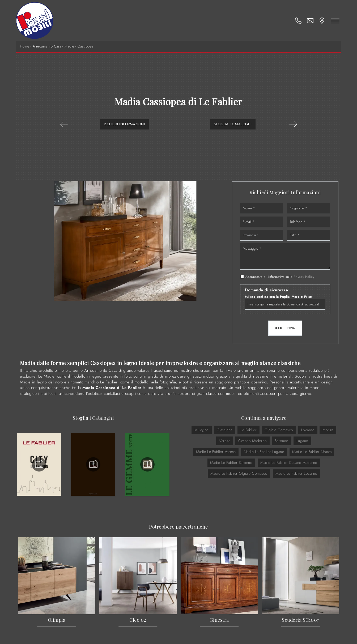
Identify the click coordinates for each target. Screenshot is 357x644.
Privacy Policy (304, 277)
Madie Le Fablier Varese (216, 452)
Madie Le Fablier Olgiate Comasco (239, 473)
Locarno (308, 430)
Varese (225, 441)
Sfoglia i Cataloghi (233, 124)
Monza (328, 430)
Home (25, 46)
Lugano (302, 441)
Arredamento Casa (47, 46)
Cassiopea (86, 46)
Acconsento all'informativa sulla (280, 277)
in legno (202, 430)
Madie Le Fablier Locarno (296, 473)
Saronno (282, 441)
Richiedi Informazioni (124, 124)
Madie (69, 46)
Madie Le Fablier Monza (312, 452)
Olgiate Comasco (279, 430)
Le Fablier (248, 430)
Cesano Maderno (252, 441)
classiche (225, 430)
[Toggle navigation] (335, 21)
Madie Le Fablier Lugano (264, 452)
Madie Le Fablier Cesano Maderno (289, 463)
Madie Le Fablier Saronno (231, 463)
